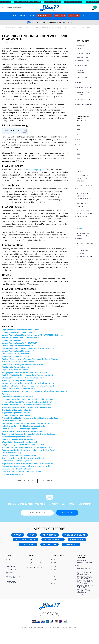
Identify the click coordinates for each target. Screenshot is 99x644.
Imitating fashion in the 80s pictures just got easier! (24, 426)
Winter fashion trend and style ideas (18, 397)
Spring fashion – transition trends (16, 469)
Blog (85, 16)
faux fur (63, 211)
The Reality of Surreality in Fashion (17, 410)
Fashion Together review (13, 474)
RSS (81, 229)
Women (23, 16)
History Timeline (85, 104)
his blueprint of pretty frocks (35, 169)
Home (3, 27)
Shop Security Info (36, 563)
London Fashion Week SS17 (14, 340)
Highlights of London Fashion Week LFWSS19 (21, 330)
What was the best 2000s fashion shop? (19, 439)
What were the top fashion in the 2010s (19, 389)
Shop (14, 16)
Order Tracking (37, 567)
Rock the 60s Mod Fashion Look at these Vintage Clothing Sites (29, 375)
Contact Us (11, 570)
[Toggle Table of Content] (23, 131)
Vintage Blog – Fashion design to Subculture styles (25, 27)
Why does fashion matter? (85, 187)
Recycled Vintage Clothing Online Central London (23, 445)
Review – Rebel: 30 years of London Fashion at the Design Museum (30, 359)
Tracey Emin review (82, 205)
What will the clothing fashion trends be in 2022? (23, 364)
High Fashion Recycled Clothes (15, 370)
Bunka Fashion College (12, 453)
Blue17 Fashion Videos (84, 93)
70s (79, 149)
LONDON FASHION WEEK (26, 481)
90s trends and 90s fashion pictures (17, 461)
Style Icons (82, 78)
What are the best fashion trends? (83, 178)
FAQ (79, 565)
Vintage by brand (26, 540)
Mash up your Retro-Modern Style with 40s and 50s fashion (27, 466)
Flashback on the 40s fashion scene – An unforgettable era (27, 447)
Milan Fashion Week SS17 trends (16, 356)
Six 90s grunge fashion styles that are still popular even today (28, 399)
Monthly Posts (50, 27)
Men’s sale (60, 16)
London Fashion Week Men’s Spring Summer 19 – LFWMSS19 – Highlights (33, 335)
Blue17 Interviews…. (83, 72)
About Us (10, 559)
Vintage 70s (28, 544)
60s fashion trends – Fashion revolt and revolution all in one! (28, 386)
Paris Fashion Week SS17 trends (15, 354)
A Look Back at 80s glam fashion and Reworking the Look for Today (31, 418)
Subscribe (67, 513)
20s (79, 125)
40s (79, 135)
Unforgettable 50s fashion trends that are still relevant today (28, 383)
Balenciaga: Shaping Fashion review (17, 381)
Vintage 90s (71, 544)
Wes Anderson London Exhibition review (85, 196)
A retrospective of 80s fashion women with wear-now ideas (27, 407)
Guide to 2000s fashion (12, 421)
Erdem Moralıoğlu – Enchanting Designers (20, 429)
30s (79, 130)
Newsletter (11, 566)
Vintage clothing (45, 481)
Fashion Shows (84, 53)
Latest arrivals (53, 540)
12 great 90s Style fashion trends (16, 413)
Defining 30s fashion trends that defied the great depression (28, 423)
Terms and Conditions (11, 582)
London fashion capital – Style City (17, 415)
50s (79, 140)
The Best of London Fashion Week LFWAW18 (21, 338)
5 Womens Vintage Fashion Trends (17, 437)
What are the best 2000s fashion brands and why (23, 378)
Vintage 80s (49, 544)
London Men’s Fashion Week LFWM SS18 (19, 332)
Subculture (82, 82)
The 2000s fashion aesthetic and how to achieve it (23, 458)
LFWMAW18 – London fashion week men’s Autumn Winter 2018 (29, 348)
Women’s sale (44, 16)
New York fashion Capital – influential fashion (22, 472)
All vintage (49, 535)
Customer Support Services (85, 561)
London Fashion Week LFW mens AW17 (19, 346)
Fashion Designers (82, 47)
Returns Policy (84, 569)
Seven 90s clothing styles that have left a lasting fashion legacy (29, 434)
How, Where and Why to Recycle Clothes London (23, 431)
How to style (83, 65)
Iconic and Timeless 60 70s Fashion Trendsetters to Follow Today (29, 402)
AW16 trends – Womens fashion (15, 367)
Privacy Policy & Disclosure (13, 577)
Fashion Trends (84, 100)
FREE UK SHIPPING (54, 2)
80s (79, 154)
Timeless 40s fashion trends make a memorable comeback (27, 405)
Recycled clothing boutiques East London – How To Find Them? (29, 450)
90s (79, 159)
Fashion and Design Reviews (84, 59)
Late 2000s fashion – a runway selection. (19, 455)
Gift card (74, 16)
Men (32, 16)
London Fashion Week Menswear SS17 (18, 351)
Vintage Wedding (85, 87)
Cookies (9, 573)
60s (79, 144)
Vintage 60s (77, 540)
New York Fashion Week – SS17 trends (18, 362)
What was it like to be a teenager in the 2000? (85, 214)
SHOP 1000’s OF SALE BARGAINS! (29, 2)
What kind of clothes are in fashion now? (20, 442)
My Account (35, 559)
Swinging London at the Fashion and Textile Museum (25, 372)
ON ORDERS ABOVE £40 (75, 2)
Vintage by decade (75, 535)
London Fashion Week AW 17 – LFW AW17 (19, 343)
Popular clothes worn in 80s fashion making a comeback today (29, 463)
